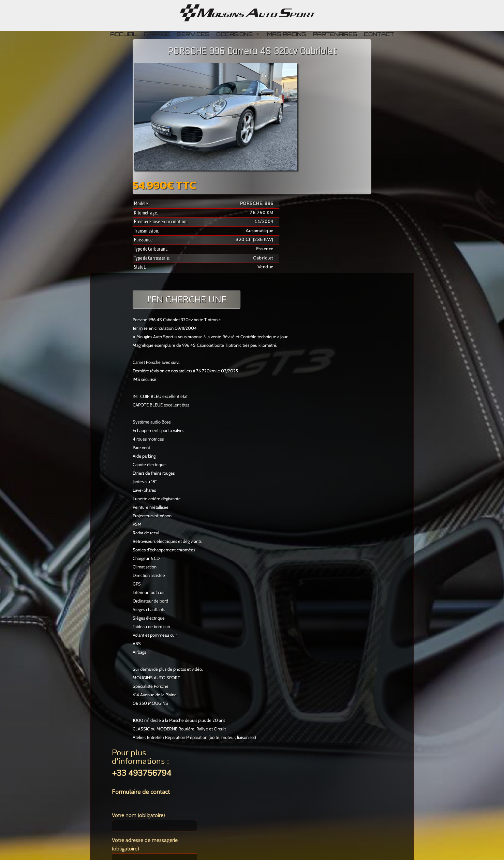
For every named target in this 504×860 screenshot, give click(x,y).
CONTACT (379, 34)
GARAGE (157, 34)
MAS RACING (286, 34)
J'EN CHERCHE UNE (187, 300)
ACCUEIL (124, 34)
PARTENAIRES (335, 34)
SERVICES (193, 34)
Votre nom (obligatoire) (154, 822)
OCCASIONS (238, 34)
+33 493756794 (142, 773)
